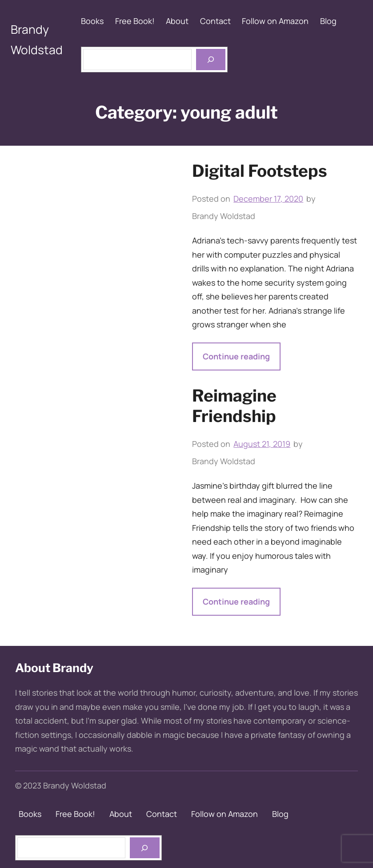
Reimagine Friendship (234, 406)
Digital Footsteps (260, 171)
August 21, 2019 (262, 444)
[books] (144, 848)
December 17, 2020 (268, 199)
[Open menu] (211, 59)
